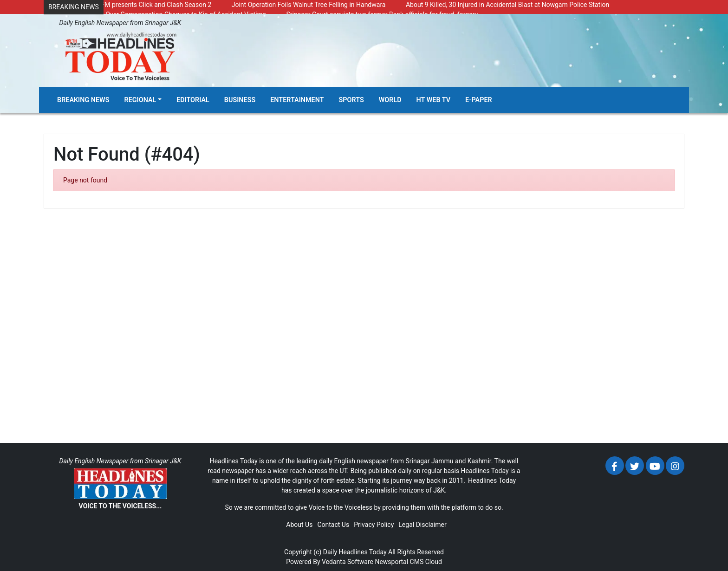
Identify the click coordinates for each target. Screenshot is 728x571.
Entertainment (297, 100)
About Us (299, 525)
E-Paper (479, 100)
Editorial (193, 100)
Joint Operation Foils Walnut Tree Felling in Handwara (309, 5)
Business (240, 100)
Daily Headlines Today (355, 552)
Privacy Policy (374, 525)
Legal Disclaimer (422, 525)
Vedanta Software (348, 562)
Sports (351, 100)
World (390, 100)
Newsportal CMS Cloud (408, 562)
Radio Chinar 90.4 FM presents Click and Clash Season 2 (130, 5)
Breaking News (83, 100)
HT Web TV (433, 100)
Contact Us (333, 525)
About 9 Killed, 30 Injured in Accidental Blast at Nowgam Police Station (507, 5)
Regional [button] (140, 100)
